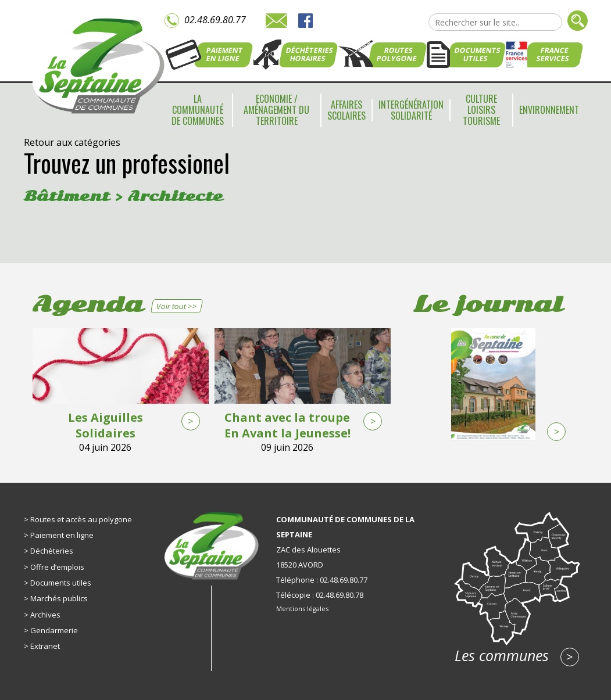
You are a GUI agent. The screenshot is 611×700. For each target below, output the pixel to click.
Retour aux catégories (72, 142)
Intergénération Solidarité (411, 110)
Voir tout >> (176, 306)
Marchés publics (59, 598)
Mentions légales (302, 609)
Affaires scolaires (346, 110)
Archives (45, 615)
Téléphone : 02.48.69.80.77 (322, 580)
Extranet (45, 646)
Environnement (549, 110)
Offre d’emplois (57, 567)
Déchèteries (52, 551)
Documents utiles (61, 583)
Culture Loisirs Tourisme (481, 110)
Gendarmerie (54, 630)
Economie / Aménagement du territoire (276, 110)
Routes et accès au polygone (81, 519)
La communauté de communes (198, 110)
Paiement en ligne (62, 535)
